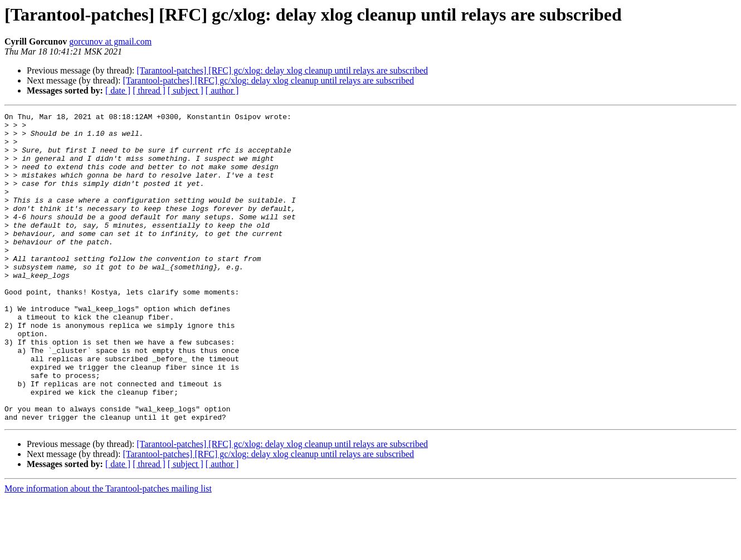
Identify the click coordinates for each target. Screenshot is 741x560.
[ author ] (222, 90)
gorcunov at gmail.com (110, 41)
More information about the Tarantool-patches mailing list (108, 550)
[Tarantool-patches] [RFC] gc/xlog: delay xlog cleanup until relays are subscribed (282, 70)
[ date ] (118, 90)
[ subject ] (186, 90)
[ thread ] (149, 90)
